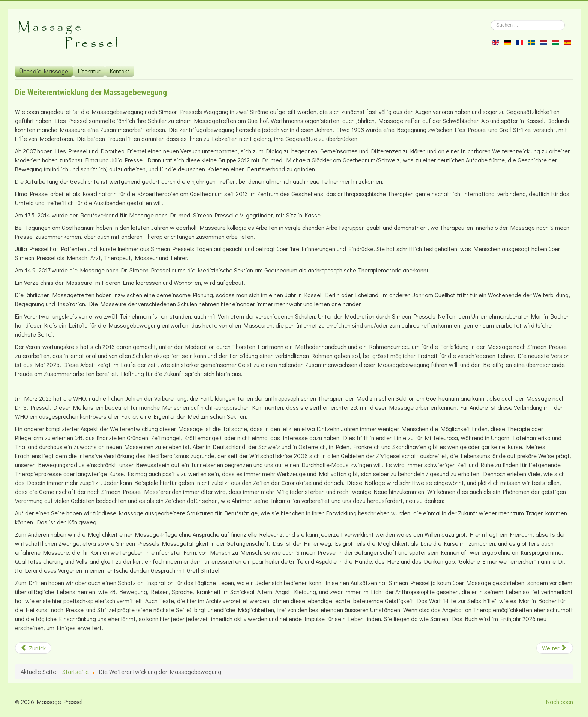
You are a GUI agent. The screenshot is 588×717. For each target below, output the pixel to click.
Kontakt (120, 71)
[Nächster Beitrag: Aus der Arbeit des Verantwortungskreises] (555, 648)
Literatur (89, 71)
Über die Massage (44, 71)
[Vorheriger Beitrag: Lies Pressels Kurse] (33, 648)
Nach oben (559, 701)
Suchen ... (491, 20)
